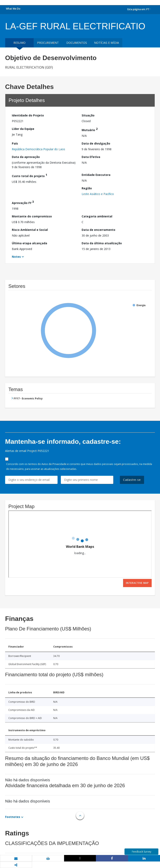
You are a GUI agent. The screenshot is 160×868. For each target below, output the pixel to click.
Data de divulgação (96, 143)
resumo (19, 43)
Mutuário (90, 129)
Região (87, 188)
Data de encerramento (98, 230)
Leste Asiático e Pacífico (98, 194)
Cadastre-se (132, 480)
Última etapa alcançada (29, 243)
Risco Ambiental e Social (30, 230)
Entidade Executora (96, 175)
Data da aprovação (26, 157)
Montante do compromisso (32, 216)
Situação (88, 115)
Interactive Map (137, 583)
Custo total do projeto (29, 175)
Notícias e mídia (107, 43)
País (15, 143)
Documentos (77, 43)
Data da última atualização (102, 243)
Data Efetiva (91, 157)
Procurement (48, 43)
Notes (16, 257)
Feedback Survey (142, 852)
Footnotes (13, 817)
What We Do (13, 9)
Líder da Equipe (23, 129)
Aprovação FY (23, 202)
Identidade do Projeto (28, 115)
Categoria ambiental (97, 216)
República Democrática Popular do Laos (38, 149)
